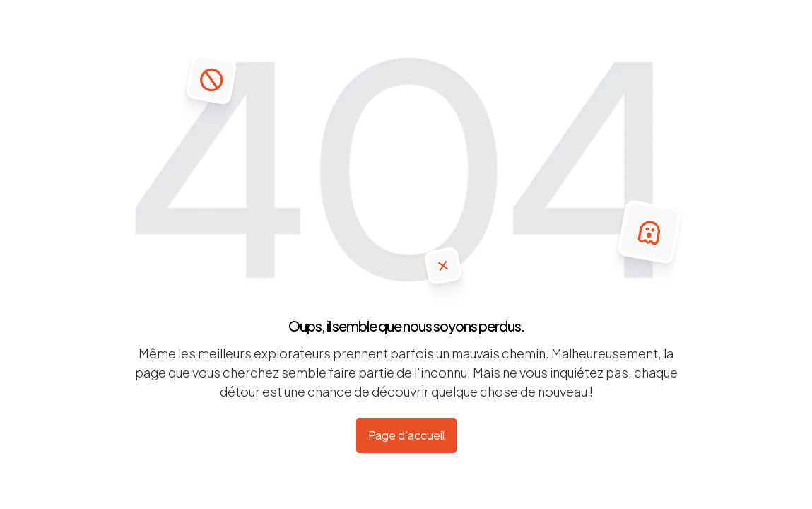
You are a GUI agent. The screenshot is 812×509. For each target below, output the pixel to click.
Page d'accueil (406, 435)
